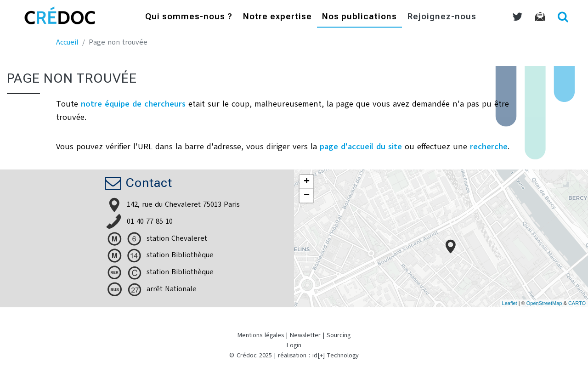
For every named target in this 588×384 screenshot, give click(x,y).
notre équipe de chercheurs (133, 104)
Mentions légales (261, 335)
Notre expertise (277, 17)
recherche (489, 147)
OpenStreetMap (544, 303)
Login (294, 345)
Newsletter (305, 335)
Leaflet (510, 303)
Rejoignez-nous (442, 17)
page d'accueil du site (361, 147)
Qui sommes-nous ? (189, 17)
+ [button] (307, 182)
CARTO (577, 303)
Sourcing (339, 335)
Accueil (67, 42)
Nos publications (359, 17)
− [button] (307, 196)
